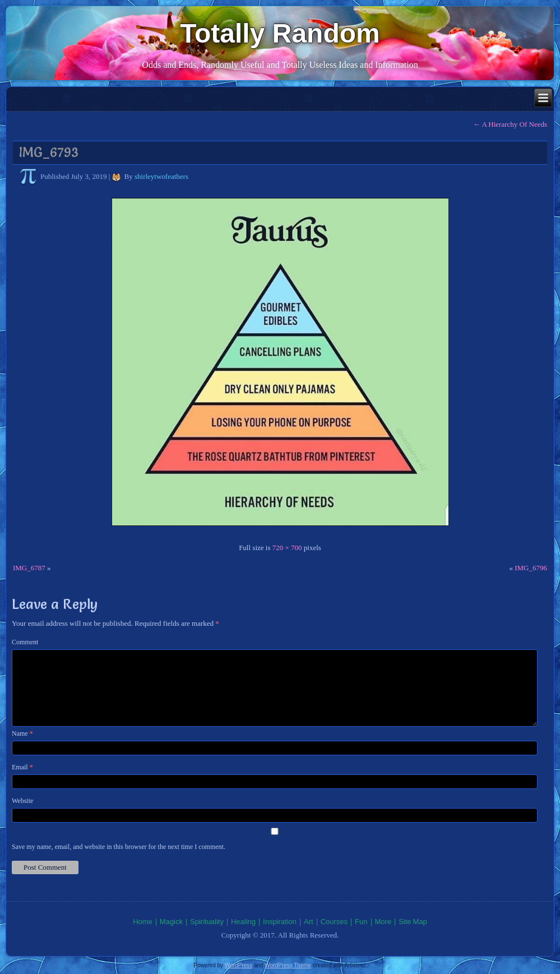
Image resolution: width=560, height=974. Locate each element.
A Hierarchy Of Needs (510, 124)
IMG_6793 (49, 152)
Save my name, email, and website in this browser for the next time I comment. (119, 847)
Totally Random (280, 33)
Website (22, 801)
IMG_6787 (29, 568)
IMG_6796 (531, 568)
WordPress (239, 965)
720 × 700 (287, 548)
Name (22, 733)
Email (22, 767)
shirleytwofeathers (161, 176)
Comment (25, 642)
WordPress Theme (288, 965)
